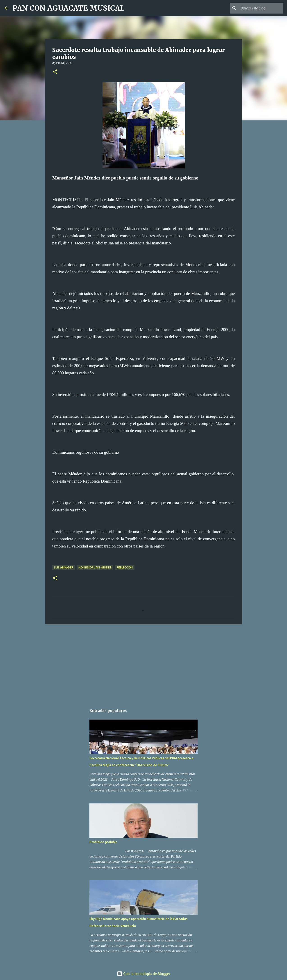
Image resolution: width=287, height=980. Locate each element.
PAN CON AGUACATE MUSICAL (69, 8)
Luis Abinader (64, 567)
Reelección (125, 567)
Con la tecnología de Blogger (144, 974)
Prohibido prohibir (103, 842)
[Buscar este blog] (260, 8)
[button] (55, 72)
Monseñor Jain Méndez (95, 567)
